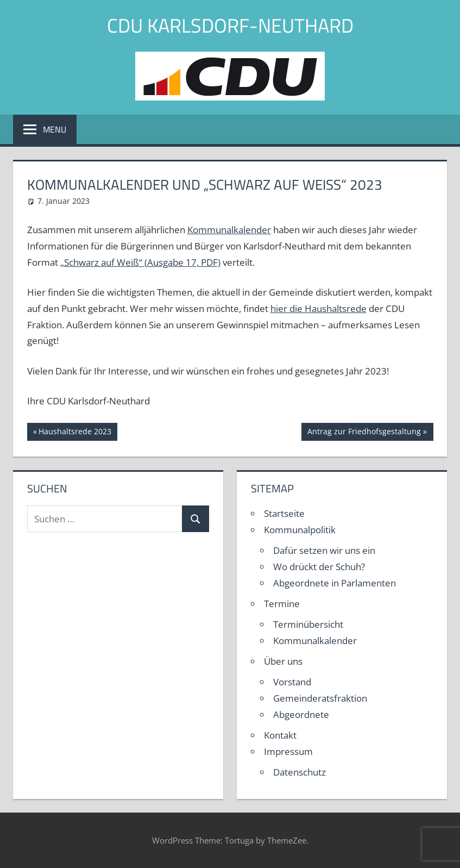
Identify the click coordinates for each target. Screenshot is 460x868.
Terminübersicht (308, 624)
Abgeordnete (301, 714)
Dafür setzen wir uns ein (324, 550)
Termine (282, 604)
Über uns (283, 661)
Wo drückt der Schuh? (319, 567)
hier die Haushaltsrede (319, 308)
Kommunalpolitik (300, 530)
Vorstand (292, 682)
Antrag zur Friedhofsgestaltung (364, 433)
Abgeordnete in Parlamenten (335, 583)
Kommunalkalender (229, 230)
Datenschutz (300, 772)
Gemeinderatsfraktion (320, 698)
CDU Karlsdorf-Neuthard (230, 25)
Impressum (288, 751)
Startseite (284, 513)
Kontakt (280, 735)
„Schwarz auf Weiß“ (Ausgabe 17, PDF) (140, 262)
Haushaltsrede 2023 (75, 433)
